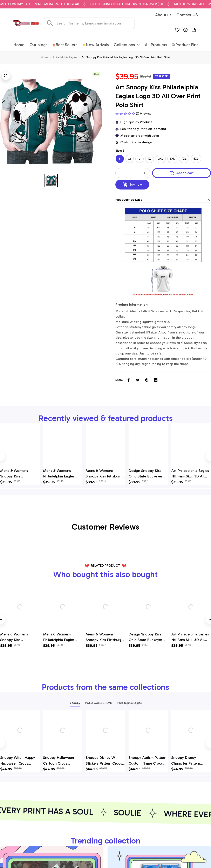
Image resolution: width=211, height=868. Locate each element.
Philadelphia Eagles (65, 57)
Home (45, 57)
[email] (23, 833)
